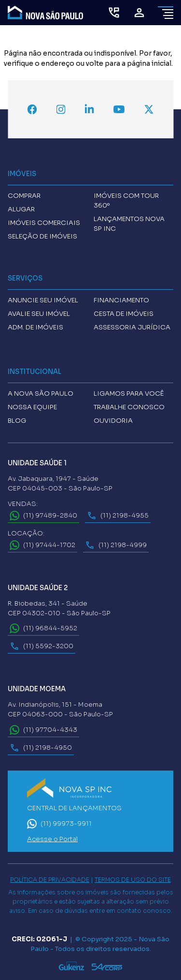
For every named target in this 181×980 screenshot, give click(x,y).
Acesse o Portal (52, 839)
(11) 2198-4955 (118, 516)
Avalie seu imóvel (39, 314)
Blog (17, 421)
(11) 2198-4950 (41, 748)
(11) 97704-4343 (43, 730)
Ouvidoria (113, 421)
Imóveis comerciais (44, 223)
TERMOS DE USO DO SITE (133, 880)
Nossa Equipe (32, 407)
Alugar (21, 209)
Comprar (24, 196)
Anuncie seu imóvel (43, 300)
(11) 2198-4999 (116, 545)
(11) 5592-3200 (42, 646)
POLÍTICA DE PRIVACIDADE (50, 880)
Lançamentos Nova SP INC (129, 224)
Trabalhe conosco (129, 407)
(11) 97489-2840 (43, 516)
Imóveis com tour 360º (126, 200)
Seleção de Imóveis (42, 236)
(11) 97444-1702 (42, 545)
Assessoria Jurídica (132, 327)
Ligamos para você (129, 393)
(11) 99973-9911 (59, 824)
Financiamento (121, 300)
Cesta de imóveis (124, 314)
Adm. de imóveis (35, 327)
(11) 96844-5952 (43, 628)
